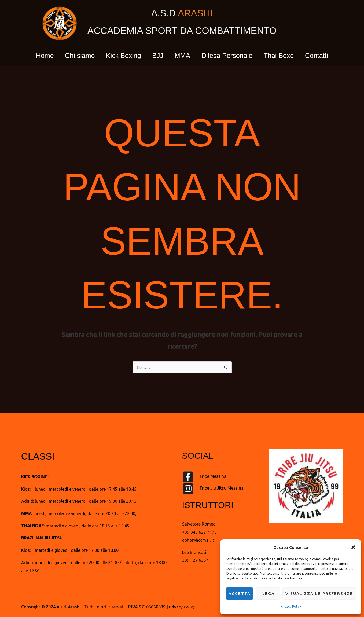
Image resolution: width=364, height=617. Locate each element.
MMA (183, 56)
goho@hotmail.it (198, 540)
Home (37, 56)
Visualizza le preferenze (319, 594)
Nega (268, 594)
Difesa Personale (230, 56)
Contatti (324, 56)
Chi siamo (74, 56)
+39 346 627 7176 (199, 532)
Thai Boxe (284, 56)
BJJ (157, 56)
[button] (353, 546)
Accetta (240, 594)
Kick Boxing (120, 56)
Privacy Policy (291, 606)
